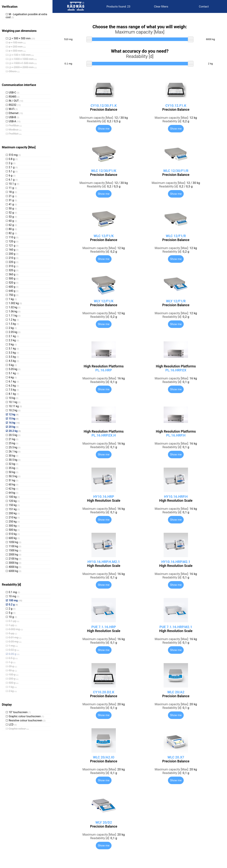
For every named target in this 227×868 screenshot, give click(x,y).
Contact (204, 7)
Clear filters (161, 7)
